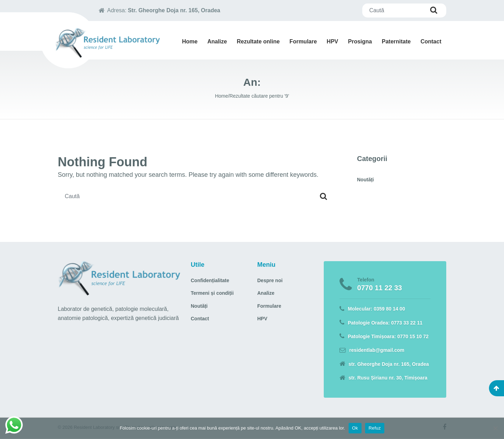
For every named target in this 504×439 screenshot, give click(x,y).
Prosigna (360, 41)
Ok (355, 428)
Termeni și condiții (212, 293)
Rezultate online (258, 41)
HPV (332, 41)
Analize (217, 41)
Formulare (303, 41)
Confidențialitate (210, 280)
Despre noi (270, 280)
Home (190, 41)
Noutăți (365, 180)
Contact (431, 41)
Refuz (375, 428)
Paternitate (396, 41)
